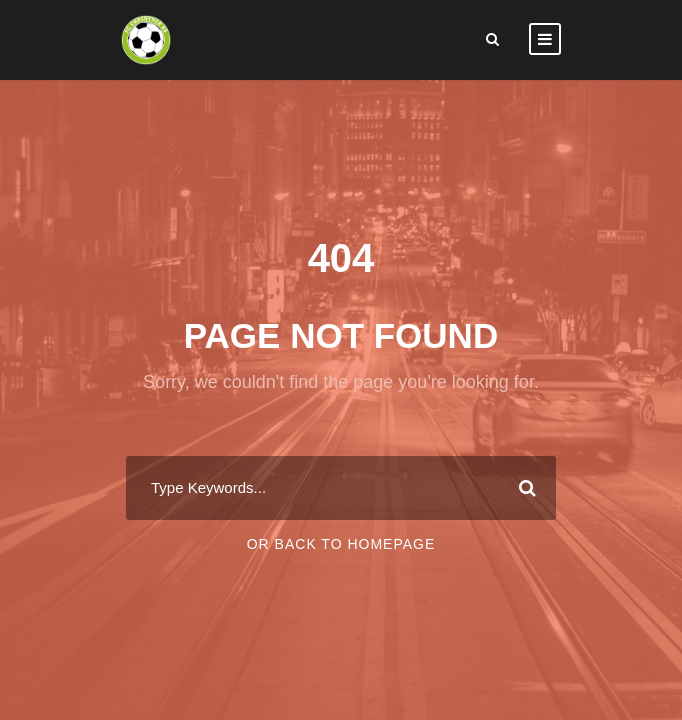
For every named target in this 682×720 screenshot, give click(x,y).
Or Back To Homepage (341, 544)
